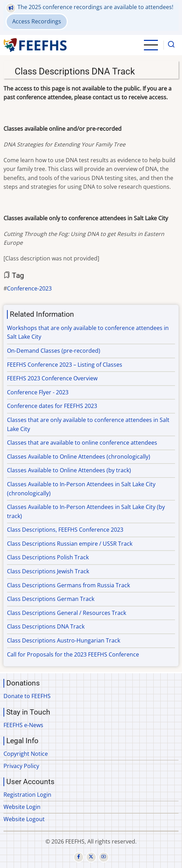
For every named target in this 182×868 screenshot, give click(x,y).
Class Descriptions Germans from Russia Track (68, 585)
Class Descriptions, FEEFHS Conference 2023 (65, 530)
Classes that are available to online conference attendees (82, 443)
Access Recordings (37, 21)
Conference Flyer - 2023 (38, 392)
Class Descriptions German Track (51, 599)
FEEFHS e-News (23, 725)
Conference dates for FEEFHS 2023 (52, 406)
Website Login (22, 807)
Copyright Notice (26, 754)
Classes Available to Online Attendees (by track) (69, 470)
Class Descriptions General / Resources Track (67, 613)
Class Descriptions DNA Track (46, 626)
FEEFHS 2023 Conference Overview (52, 378)
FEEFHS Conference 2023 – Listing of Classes (65, 365)
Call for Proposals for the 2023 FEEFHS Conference (73, 654)
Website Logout (24, 819)
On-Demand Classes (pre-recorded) (54, 351)
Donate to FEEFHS (27, 696)
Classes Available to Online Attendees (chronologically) (79, 457)
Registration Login (27, 795)
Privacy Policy (21, 766)
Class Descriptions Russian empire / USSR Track (70, 544)
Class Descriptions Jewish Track (48, 571)
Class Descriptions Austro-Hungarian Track (64, 640)
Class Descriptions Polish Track (48, 557)
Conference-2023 (29, 288)
